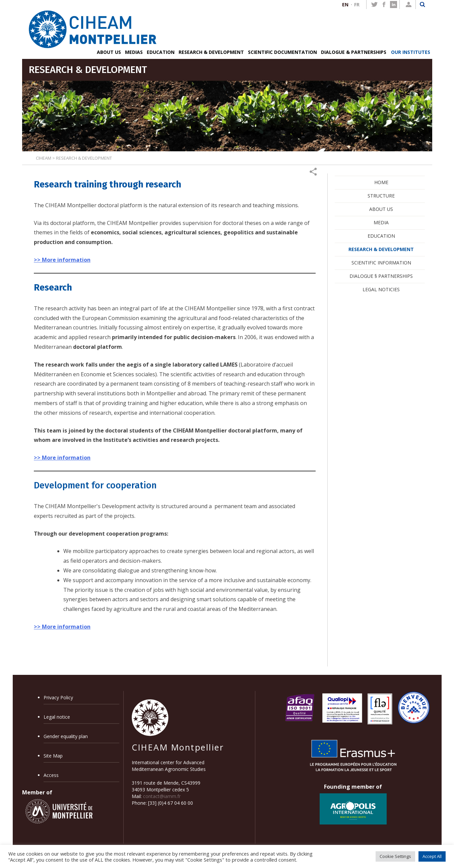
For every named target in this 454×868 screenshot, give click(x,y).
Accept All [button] (432, 856)
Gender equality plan (66, 736)
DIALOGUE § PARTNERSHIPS (381, 276)
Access (51, 775)
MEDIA (381, 222)
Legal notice (57, 717)
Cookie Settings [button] (395, 856)
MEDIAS (134, 52)
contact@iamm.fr (162, 796)
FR (357, 5)
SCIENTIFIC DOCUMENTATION (282, 52)
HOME (381, 182)
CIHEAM (44, 158)
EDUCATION (161, 52)
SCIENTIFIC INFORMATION (381, 263)
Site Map (53, 756)
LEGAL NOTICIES (381, 289)
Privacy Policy (58, 697)
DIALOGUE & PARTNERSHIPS (354, 52)
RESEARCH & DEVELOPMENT (211, 52)
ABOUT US (109, 52)
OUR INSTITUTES (411, 52)
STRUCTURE (381, 196)
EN (345, 5)
